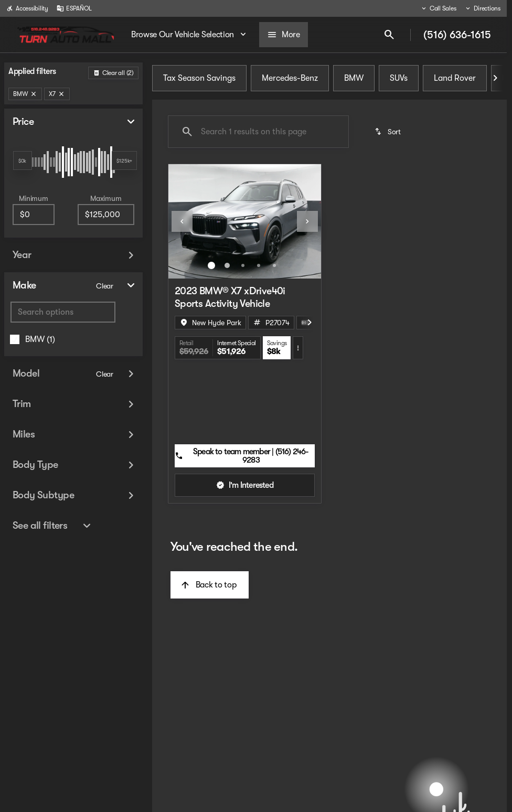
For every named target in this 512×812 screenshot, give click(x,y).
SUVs (399, 78)
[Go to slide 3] (243, 265)
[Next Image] (495, 78)
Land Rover (455, 78)
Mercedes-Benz (290, 78)
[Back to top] (210, 585)
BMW (354, 78)
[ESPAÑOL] (74, 8)
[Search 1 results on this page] (258, 132)
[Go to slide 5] (274, 265)
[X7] (57, 94)
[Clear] (105, 286)
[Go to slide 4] (259, 265)
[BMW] (25, 94)
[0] (34, 215)
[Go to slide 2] (227, 265)
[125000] (106, 215)
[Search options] (63, 312)
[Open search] (389, 35)
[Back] (113, 73)
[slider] (23, 161)
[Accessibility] (27, 8)
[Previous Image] (182, 221)
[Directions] (482, 8)
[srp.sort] (388, 132)
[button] (180, 221)
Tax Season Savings (199, 78)
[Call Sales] (438, 8)
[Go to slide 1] (211, 265)
